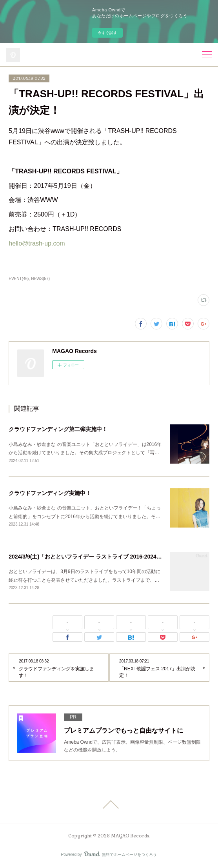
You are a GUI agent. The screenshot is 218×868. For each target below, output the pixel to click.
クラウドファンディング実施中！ (50, 493)
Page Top (109, 804)
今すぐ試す (107, 33)
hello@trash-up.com (37, 243)
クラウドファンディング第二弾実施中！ (58, 429)
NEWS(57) (40, 279)
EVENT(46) (19, 279)
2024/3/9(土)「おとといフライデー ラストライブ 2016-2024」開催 (91, 557)
